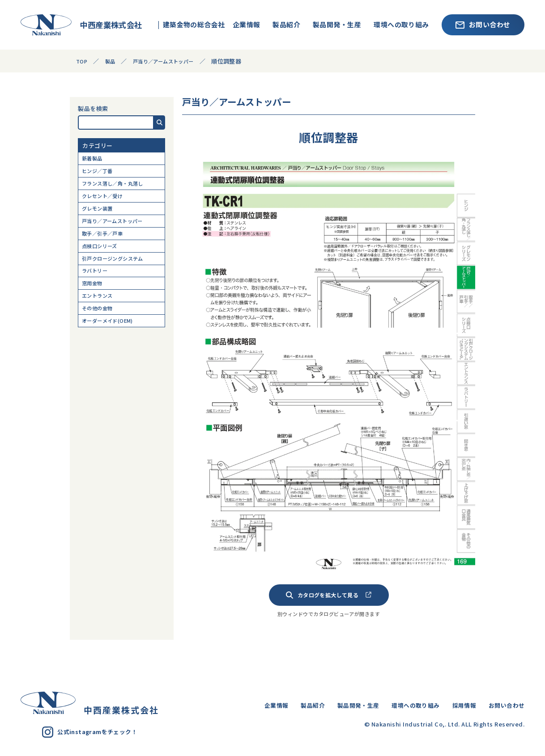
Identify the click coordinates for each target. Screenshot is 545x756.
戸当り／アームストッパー (118, 232)
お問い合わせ (483, 24)
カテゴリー (97, 146)
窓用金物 (94, 305)
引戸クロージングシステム (119, 276)
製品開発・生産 (337, 24)
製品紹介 (286, 24)
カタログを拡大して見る (329, 595)
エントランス (100, 319)
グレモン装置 (100, 218)
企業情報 (247, 24)
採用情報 (457, 705)
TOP (82, 61)
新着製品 (94, 159)
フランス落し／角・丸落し (119, 188)
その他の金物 (100, 334)
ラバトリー (97, 290)
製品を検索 (93, 108)
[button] (160, 122)
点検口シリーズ (103, 261)
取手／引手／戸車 (106, 247)
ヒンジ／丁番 (100, 174)
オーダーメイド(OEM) (113, 349)
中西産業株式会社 (81, 25)
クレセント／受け (106, 203)
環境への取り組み (401, 24)
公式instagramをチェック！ (95, 732)
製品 (113, 61)
